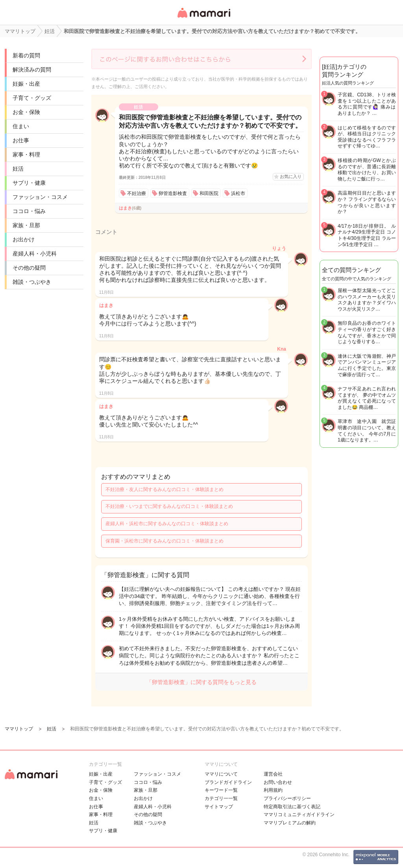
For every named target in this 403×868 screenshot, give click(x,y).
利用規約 (273, 790)
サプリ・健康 (29, 183)
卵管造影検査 (173, 193)
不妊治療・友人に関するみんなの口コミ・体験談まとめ (165, 489)
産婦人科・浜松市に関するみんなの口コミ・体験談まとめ (167, 524)
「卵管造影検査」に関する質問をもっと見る (201, 682)
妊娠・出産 (26, 84)
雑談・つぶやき (32, 282)
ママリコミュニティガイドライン (299, 815)
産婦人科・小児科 (35, 254)
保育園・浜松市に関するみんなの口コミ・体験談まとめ (165, 541)
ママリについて (221, 774)
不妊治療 (137, 193)
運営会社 (273, 774)
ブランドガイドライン (228, 782)
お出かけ (24, 239)
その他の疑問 (29, 268)
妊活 (18, 169)
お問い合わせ (278, 782)
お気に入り (291, 177)
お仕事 (21, 140)
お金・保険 (26, 112)
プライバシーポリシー (287, 798)
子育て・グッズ (32, 98)
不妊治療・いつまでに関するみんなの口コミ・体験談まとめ (169, 506)
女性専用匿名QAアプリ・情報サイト (203, 18)
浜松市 (238, 193)
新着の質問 (26, 55)
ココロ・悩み (29, 211)
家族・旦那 (26, 225)
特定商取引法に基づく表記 (292, 807)
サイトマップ (219, 807)
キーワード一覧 (221, 790)
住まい (21, 126)
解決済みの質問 (32, 70)
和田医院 (209, 193)
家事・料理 (26, 154)
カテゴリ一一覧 (221, 798)
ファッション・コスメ (40, 197)
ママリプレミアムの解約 (290, 823)
